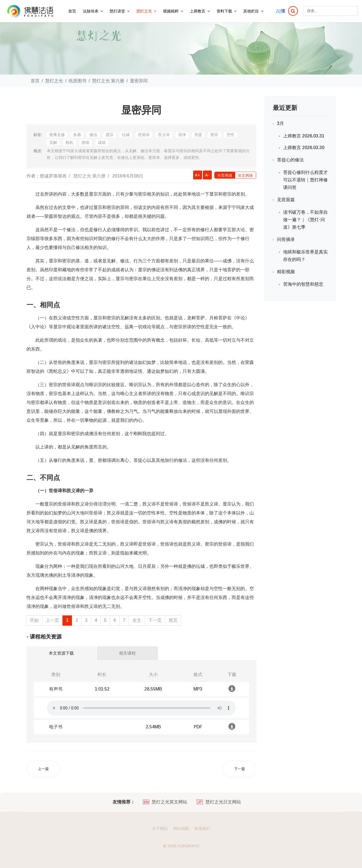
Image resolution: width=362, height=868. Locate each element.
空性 (230, 135)
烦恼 (86, 142)
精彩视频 (286, 272)
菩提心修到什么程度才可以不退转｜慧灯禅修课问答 (305, 180)
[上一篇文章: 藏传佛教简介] (43, 769)
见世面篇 (286, 200)
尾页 (173, 620)
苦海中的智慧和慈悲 (303, 284)
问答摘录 (286, 239)
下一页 (155, 620)
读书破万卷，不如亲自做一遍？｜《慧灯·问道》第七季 (305, 220)
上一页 (52, 620)
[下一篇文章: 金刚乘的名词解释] (240, 769)
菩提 (198, 135)
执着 (77, 135)
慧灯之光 (144, 11)
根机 (69, 142)
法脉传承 (91, 11)
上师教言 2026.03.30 (304, 148)
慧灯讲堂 (117, 11)
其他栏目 (251, 11)
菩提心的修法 (290, 160)
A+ (197, 175)
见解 (53, 142)
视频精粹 (171, 11)
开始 (34, 620)
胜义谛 (164, 135)
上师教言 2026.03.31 (304, 136)
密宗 (214, 135)
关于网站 (160, 828)
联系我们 (202, 828)
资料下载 (224, 11)
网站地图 (181, 828)
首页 (72, 11)
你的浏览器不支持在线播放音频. (141, 708)
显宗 (110, 135)
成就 (102, 142)
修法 (93, 135)
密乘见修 (57, 135)
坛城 (126, 135)
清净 (182, 135)
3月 (280, 123)
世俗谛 (144, 135)
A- (207, 175)
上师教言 (198, 11)
